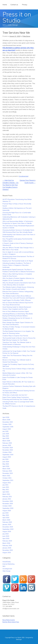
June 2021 (6, 487)
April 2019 (6, 538)
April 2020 (6, 518)
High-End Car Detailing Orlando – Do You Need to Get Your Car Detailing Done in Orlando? (10, 185)
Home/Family (7, 562)
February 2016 (7, 545)
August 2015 (7, 552)
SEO (4, 566)
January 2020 (7, 524)
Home (5, 5)
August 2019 (7, 531)
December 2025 (8, 422)
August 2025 (7, 429)
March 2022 (6, 476)
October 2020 (7, 506)
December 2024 (8, 448)
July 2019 (5, 534)
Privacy (25, 5)
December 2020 (8, 501)
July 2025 (5, 431)
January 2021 (7, 499)
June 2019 (6, 536)
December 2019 (8, 527)
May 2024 (6, 464)
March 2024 (6, 469)
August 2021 (7, 483)
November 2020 (8, 503)
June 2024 (6, 462)
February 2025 (7, 443)
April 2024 (6, 466)
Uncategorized (24, 176)
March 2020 (6, 520)
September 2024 (8, 455)
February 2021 (7, 496)
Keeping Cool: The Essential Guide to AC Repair (18, 261)
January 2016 (7, 548)
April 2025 (6, 438)
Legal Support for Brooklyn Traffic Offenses (17, 300)
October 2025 (7, 424)
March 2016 (6, 543)
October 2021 (7, 478)
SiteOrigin (19, 639)
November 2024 (8, 450)
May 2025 (6, 436)
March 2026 (6, 420)
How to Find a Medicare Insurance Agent (16, 311)
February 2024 (7, 471)
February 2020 (7, 522)
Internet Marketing (8, 564)
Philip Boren (26, 36)
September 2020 (8, 508)
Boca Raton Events (9, 620)
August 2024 (7, 457)
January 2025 (7, 445)
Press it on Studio (17, 17)
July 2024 (5, 459)
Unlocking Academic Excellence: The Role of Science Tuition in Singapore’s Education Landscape (17, 265)
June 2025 (6, 434)
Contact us (14, 5)
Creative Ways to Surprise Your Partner (15, 336)
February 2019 (7, 541)
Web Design (6, 571)
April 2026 (6, 417)
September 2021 (8, 480)
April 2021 (6, 492)
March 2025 (6, 441)
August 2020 (7, 510)
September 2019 (8, 529)
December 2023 (8, 473)
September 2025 (8, 427)
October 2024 (7, 452)
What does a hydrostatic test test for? (15, 395)
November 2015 (8, 550)
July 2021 (5, 485)
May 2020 (6, 515)
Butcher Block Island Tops (11, 622)
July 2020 (5, 513)
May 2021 (6, 489)
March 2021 (6, 494)
